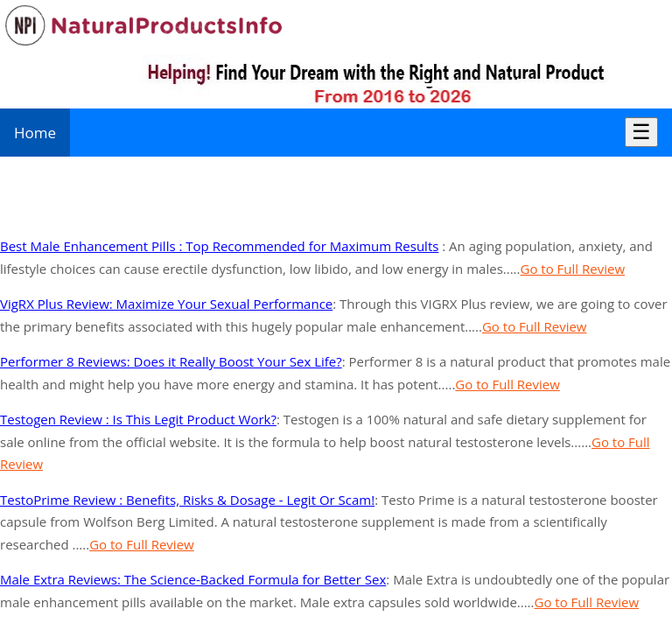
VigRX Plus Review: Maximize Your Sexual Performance (166, 304)
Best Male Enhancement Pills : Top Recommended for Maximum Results (219, 246)
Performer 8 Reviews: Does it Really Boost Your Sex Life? (171, 361)
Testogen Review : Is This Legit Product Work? (138, 419)
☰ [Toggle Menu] (641, 132)
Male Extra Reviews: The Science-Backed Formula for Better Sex (193, 579)
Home (35, 133)
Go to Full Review (573, 269)
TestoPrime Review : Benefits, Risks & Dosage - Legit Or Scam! (187, 500)
